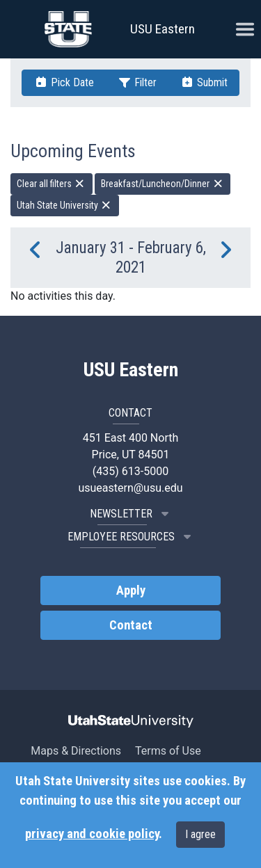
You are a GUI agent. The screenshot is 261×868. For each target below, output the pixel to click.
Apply (131, 590)
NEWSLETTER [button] (131, 514)
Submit (204, 82)
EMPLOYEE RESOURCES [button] (131, 537)
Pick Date (64, 82)
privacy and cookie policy (92, 834)
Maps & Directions (76, 751)
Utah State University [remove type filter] (65, 205)
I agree (200, 834)
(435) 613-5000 (130, 471)
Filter (137, 82)
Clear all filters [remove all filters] (52, 184)
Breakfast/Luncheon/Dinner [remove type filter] (163, 184)
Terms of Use (168, 751)
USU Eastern (163, 29)
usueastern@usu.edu (130, 488)
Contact (131, 625)
